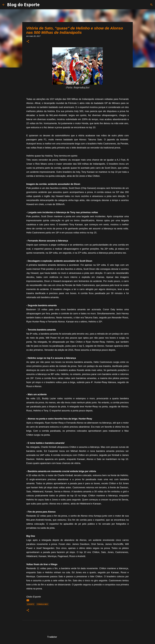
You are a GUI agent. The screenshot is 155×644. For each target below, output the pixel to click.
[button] (28, 42)
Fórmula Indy (42, 604)
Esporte (31, 604)
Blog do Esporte (23, 5)
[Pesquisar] (151, 5)
